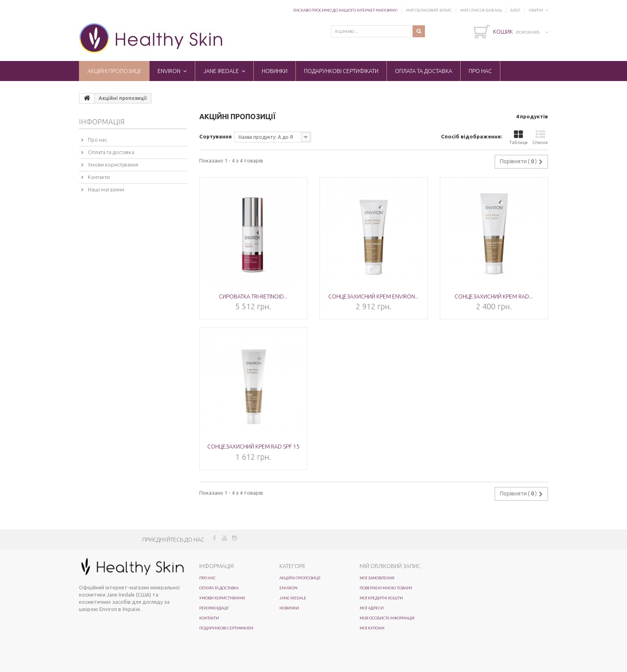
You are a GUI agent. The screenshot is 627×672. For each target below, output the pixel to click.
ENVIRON (169, 71)
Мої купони (372, 628)
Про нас (480, 71)
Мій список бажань (481, 10)
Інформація (102, 122)
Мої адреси (372, 608)
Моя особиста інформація (387, 618)
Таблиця (518, 137)
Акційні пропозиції (114, 71)
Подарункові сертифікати (341, 71)
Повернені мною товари (386, 588)
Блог (515, 10)
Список (540, 137)
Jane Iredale (221, 71)
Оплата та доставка (424, 71)
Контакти (98, 177)
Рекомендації (214, 608)
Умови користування (112, 164)
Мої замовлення (377, 578)
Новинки (275, 71)
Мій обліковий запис (429, 10)
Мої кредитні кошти (381, 598)
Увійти (536, 10)
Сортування (215, 136)
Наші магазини (105, 189)
